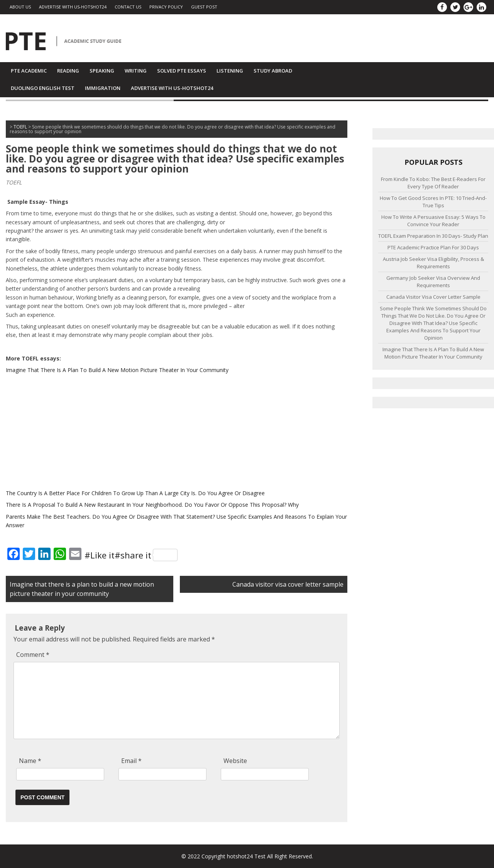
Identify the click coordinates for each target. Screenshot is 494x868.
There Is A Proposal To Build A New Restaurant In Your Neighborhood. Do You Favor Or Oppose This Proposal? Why (152, 505)
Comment (33, 655)
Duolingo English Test (43, 88)
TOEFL (14, 182)
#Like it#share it (131, 555)
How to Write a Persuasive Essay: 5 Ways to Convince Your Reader (433, 221)
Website (235, 761)
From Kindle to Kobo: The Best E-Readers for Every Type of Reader (433, 183)
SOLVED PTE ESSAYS (182, 71)
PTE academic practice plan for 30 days (433, 247)
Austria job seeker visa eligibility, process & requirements (433, 263)
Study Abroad (273, 71)
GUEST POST (204, 7)
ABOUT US (20, 7)
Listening (230, 71)
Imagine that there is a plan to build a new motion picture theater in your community (433, 353)
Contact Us (128, 7)
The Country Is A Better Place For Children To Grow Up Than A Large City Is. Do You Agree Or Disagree (135, 493)
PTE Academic (29, 71)
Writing (136, 71)
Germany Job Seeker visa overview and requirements (433, 282)
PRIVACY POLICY (166, 7)
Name (30, 761)
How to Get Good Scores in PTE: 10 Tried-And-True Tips (433, 202)
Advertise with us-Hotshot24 (73, 7)
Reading (68, 71)
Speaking (102, 71)
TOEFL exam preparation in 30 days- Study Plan (433, 236)
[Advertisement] (177, 432)
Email (131, 761)
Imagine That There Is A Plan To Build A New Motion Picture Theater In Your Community (117, 370)
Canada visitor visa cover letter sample (288, 584)
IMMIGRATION (103, 88)
